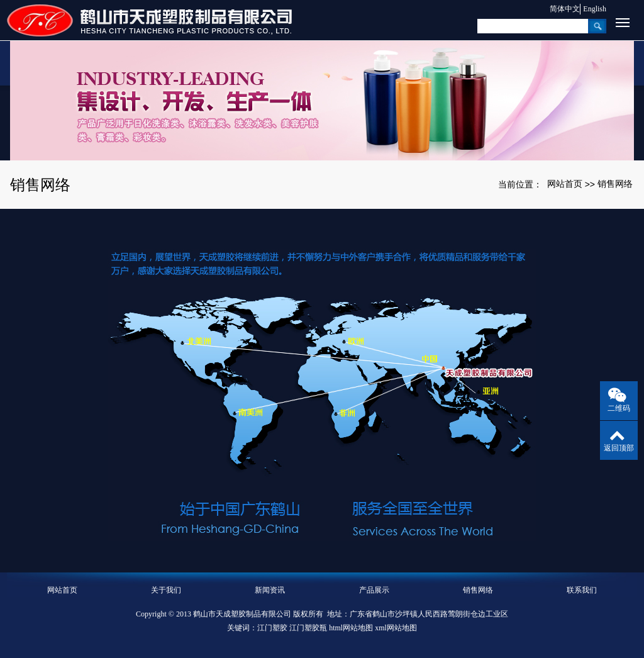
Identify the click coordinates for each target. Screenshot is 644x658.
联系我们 (582, 590)
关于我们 (166, 590)
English (595, 9)
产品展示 (374, 590)
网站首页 (565, 184)
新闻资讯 (270, 590)
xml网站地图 (396, 628)
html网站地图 (351, 628)
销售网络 (615, 184)
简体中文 (558, 9)
